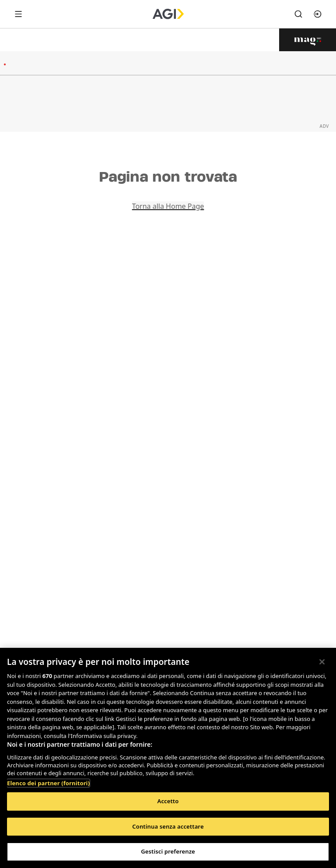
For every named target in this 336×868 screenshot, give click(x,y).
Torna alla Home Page (168, 206)
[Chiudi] (322, 662)
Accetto (168, 801)
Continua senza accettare (168, 826)
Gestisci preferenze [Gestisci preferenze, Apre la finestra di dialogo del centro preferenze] (168, 851)
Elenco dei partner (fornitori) (48, 783)
